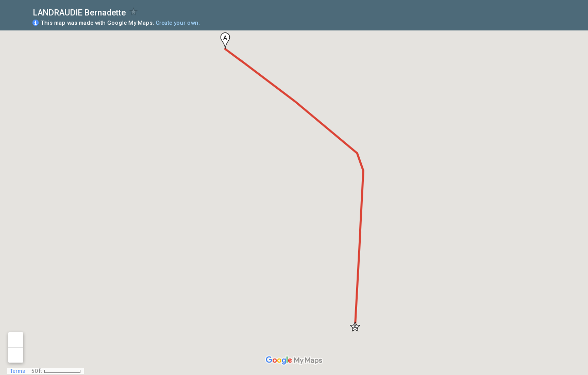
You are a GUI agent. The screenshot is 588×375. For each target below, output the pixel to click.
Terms (18, 371)
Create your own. (178, 23)
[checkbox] (134, 12)
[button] (225, 41)
